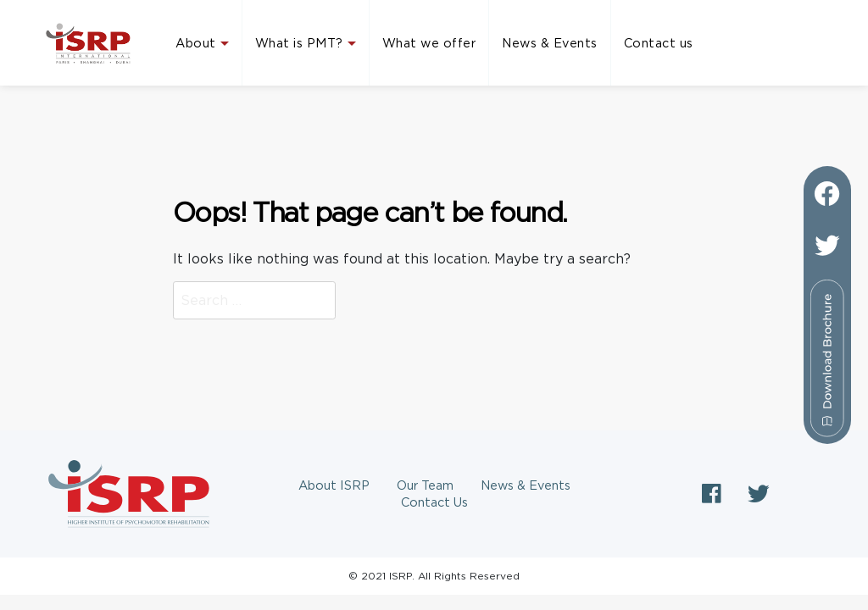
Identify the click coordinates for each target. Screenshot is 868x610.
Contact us (659, 43)
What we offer (429, 43)
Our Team (425, 485)
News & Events (550, 43)
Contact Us (434, 502)
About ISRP (334, 485)
